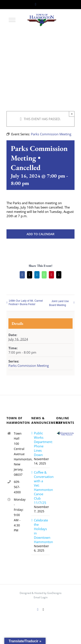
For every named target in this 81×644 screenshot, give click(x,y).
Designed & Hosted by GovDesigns (41, 593)
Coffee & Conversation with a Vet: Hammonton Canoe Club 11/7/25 (41, 487)
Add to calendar (40, 234)
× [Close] (72, 114)
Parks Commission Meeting (29, 366)
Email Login (41, 597)
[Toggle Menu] (12, 20)
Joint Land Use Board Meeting (59, 303)
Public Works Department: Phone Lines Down (41, 444)
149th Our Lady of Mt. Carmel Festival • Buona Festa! (26, 303)
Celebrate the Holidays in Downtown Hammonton (41, 531)
